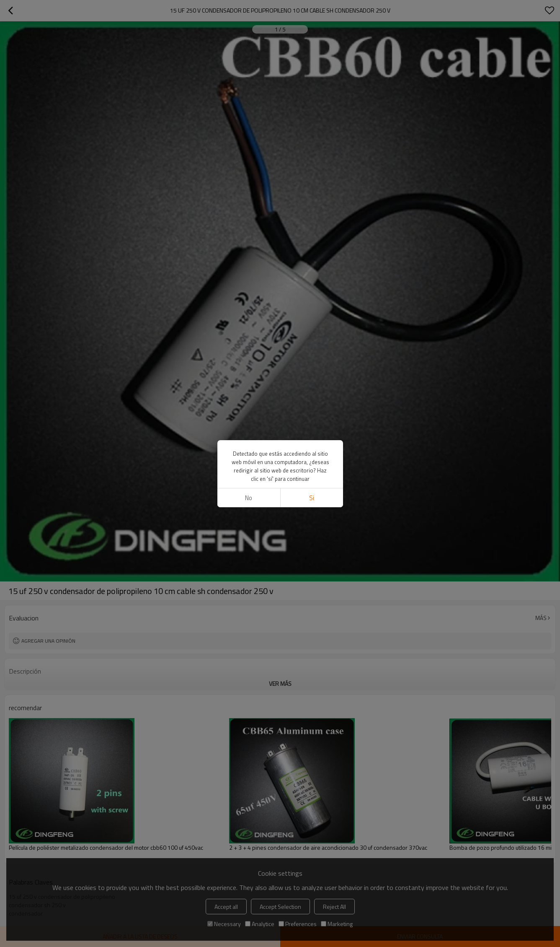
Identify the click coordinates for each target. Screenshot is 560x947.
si (312, 498)
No (249, 498)
